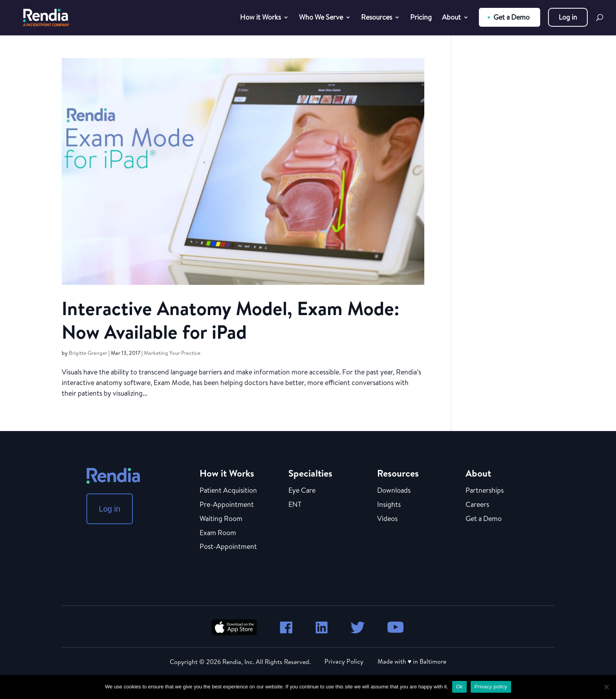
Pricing (421, 18)
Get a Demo (511, 17)
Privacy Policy (344, 661)
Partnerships (485, 491)
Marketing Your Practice (172, 353)
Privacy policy (491, 687)
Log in (568, 17)
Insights (389, 505)
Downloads (394, 491)
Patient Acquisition (228, 491)
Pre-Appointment (227, 505)
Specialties (310, 473)
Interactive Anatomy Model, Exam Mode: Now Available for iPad (231, 320)
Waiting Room (221, 519)
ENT (295, 505)
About (451, 18)
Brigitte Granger (88, 353)
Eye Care (302, 491)
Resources (377, 18)
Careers (477, 505)
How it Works (260, 18)
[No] (606, 687)
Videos (387, 519)
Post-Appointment (228, 547)
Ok (459, 687)
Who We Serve (321, 18)
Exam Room (218, 533)
